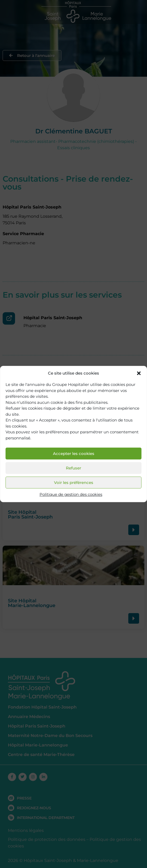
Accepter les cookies (74, 454)
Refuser (73, 468)
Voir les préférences (74, 483)
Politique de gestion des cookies (71, 495)
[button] (139, 373)
